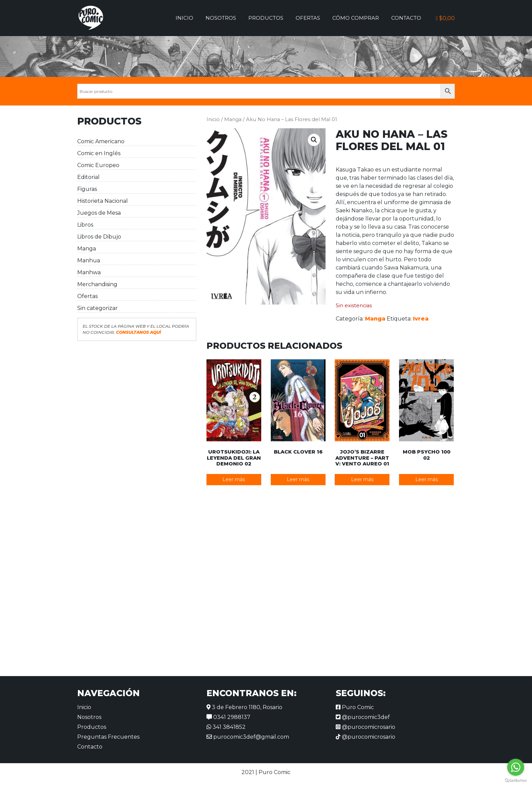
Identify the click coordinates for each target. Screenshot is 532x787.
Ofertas (308, 18)
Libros (85, 225)
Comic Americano (101, 141)
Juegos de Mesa (99, 213)
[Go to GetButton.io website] (516, 780)
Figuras (87, 189)
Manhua (89, 260)
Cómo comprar (356, 18)
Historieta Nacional (103, 201)
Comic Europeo (98, 165)
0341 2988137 (228, 717)
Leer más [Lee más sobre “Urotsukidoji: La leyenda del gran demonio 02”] (234, 479)
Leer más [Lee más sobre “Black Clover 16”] (298, 479)
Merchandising (97, 284)
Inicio (184, 18)
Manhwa (89, 272)
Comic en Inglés (99, 153)
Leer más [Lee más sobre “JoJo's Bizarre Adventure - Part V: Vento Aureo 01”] (362, 479)
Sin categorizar (97, 308)
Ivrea (421, 319)
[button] (314, 140)
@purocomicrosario (365, 727)
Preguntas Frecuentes (108, 737)
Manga (87, 249)
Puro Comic (355, 707)
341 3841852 (226, 727)
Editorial (88, 177)
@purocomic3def (363, 717)
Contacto (406, 18)
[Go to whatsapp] (516, 767)
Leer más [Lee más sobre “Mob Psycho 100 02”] (427, 479)
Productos (266, 18)
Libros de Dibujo (99, 237)
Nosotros (221, 18)
